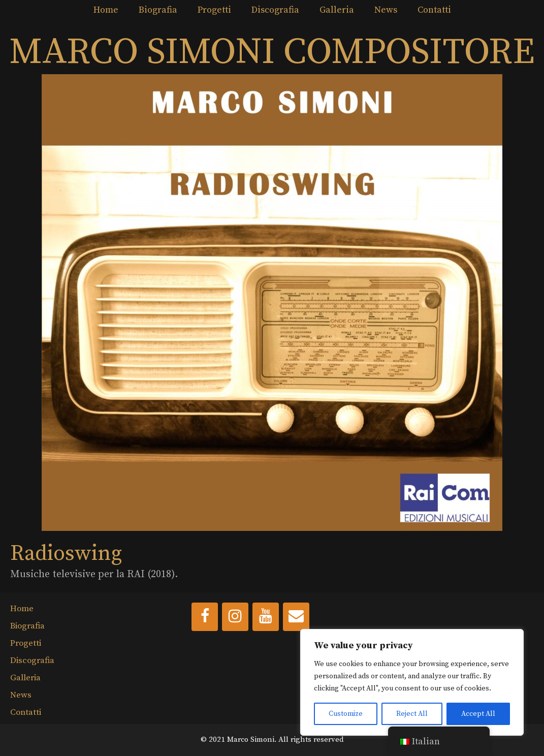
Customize (346, 714)
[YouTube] (266, 617)
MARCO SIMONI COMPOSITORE (272, 52)
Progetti (214, 10)
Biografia (158, 10)
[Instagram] (235, 617)
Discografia (275, 10)
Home (106, 10)
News (386, 10)
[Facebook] (205, 617)
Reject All (412, 714)
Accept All (478, 714)
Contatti (434, 10)
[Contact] (296, 617)
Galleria (337, 10)
